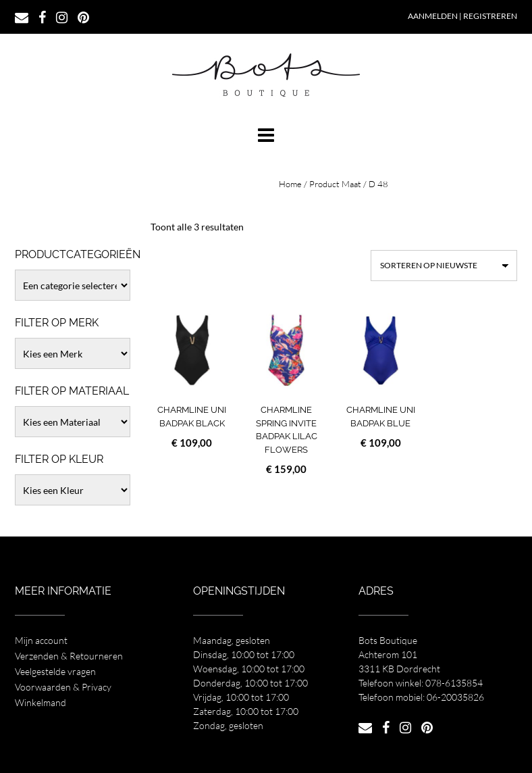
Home (290, 184)
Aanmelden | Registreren (462, 16)
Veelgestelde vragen (55, 671)
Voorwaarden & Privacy (63, 687)
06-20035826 (455, 697)
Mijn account (41, 640)
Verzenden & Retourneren (69, 656)
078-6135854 (454, 683)
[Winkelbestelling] (444, 266)
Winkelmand (41, 702)
